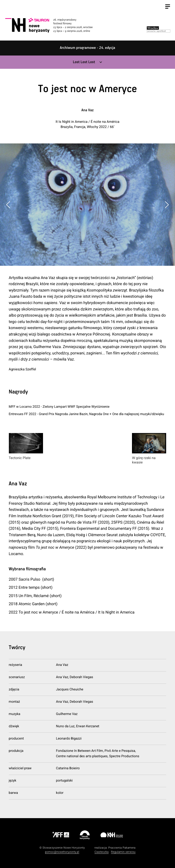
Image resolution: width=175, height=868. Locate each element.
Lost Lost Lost (84, 62)
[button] (167, 205)
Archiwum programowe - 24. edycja (88, 48)
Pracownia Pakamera (122, 848)
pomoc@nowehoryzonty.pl (62, 852)
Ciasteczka (102, 852)
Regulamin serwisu (123, 852)
